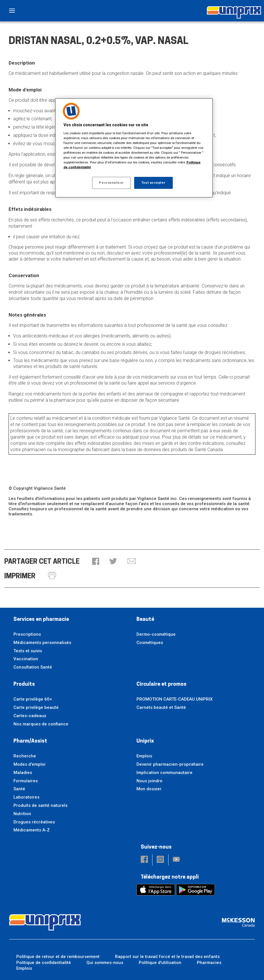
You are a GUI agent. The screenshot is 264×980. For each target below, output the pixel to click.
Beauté (145, 620)
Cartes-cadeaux (30, 716)
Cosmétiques (150, 643)
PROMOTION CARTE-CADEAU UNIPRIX (174, 699)
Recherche (25, 756)
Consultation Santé (33, 667)
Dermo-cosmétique (156, 634)
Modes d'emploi (29, 764)
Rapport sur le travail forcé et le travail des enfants (167, 957)
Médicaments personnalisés (42, 643)
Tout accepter (153, 183)
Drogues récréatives (34, 822)
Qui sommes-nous (105, 963)
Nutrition (22, 814)
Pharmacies (209, 963)
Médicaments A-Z (32, 830)
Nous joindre (149, 781)
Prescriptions (27, 634)
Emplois (144, 756)
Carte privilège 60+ (33, 699)
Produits (24, 684)
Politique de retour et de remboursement (58, 957)
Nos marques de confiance (41, 724)
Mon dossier (149, 789)
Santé (19, 789)
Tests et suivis (28, 651)
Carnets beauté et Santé (161, 707)
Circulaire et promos (161, 684)
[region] (134, 148)
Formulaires (26, 781)
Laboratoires (26, 797)
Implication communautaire (164, 773)
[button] (96, 562)
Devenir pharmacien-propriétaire (170, 764)
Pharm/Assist (30, 741)
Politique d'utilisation (160, 963)
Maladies (23, 773)
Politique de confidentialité (44, 963)
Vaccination (26, 659)
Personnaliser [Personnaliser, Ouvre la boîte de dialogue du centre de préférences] (111, 183)
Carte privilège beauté (36, 707)
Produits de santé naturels (40, 805)
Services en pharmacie (41, 620)
